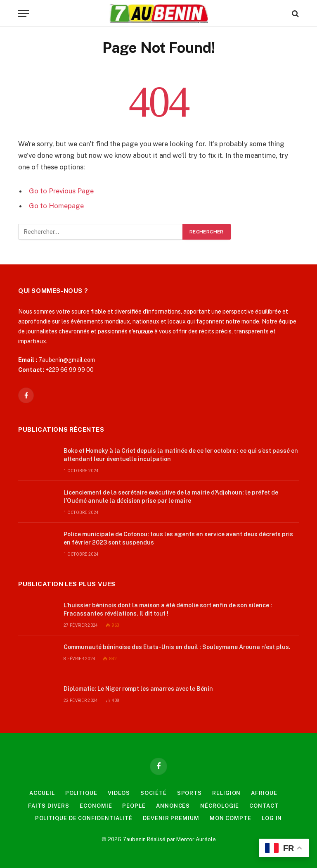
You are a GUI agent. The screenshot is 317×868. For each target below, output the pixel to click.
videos (119, 793)
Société (153, 793)
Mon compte (231, 818)
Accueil (42, 793)
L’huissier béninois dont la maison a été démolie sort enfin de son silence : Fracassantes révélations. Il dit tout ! (168, 609)
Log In (272, 818)
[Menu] (24, 13)
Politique (81, 793)
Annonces (173, 806)
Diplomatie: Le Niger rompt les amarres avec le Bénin (138, 689)
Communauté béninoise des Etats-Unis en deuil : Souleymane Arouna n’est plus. (177, 647)
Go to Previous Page (61, 191)
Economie (96, 806)
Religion (226, 793)
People (134, 806)
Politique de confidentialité (84, 818)
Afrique (264, 793)
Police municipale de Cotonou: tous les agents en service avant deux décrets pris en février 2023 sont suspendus (178, 538)
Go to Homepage (56, 206)
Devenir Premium (171, 818)
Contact (264, 806)
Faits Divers (49, 806)
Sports (189, 793)
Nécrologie (220, 806)
